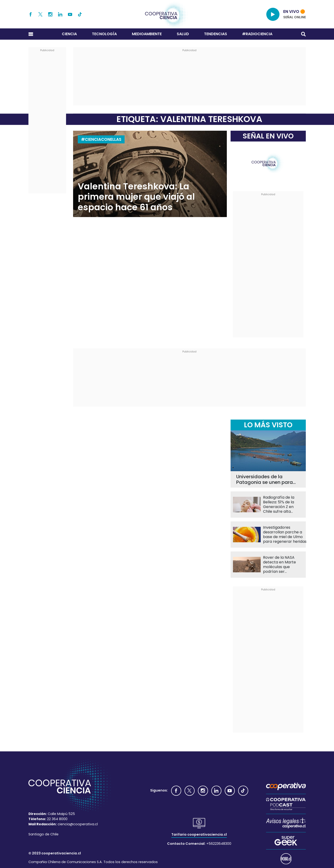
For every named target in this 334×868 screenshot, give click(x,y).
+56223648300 (219, 844)
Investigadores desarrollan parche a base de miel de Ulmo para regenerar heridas (285, 535)
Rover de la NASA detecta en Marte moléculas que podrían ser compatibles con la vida (281, 565)
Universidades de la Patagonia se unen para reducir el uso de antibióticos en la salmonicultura (265, 479)
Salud (183, 34)
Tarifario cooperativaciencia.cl (199, 834)
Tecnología (104, 34)
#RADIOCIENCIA (257, 34)
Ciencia (69, 34)
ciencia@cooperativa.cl (78, 824)
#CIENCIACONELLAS (101, 139)
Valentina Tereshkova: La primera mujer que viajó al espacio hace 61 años (136, 197)
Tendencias (216, 34)
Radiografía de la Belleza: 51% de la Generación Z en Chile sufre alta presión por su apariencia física (279, 505)
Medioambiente (147, 34)
